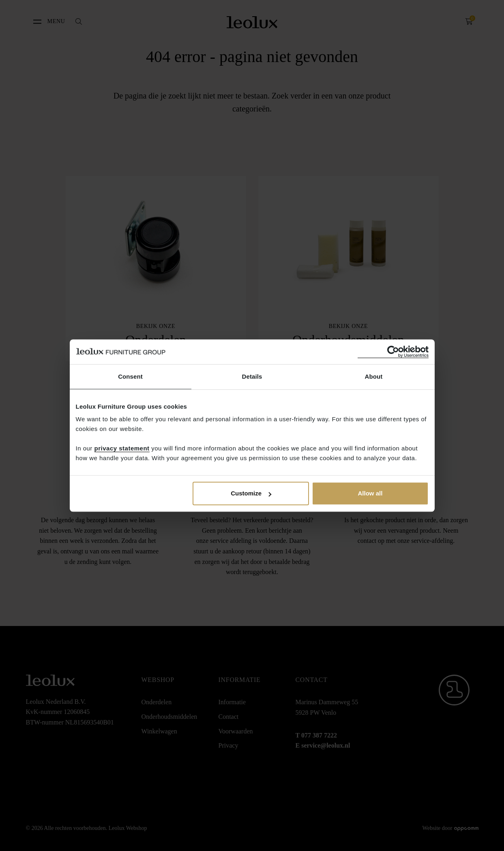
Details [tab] (252, 376)
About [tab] (374, 376)
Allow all (370, 493)
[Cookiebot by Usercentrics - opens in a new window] (393, 352)
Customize (251, 493)
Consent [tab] (130, 376)
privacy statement (122, 448)
